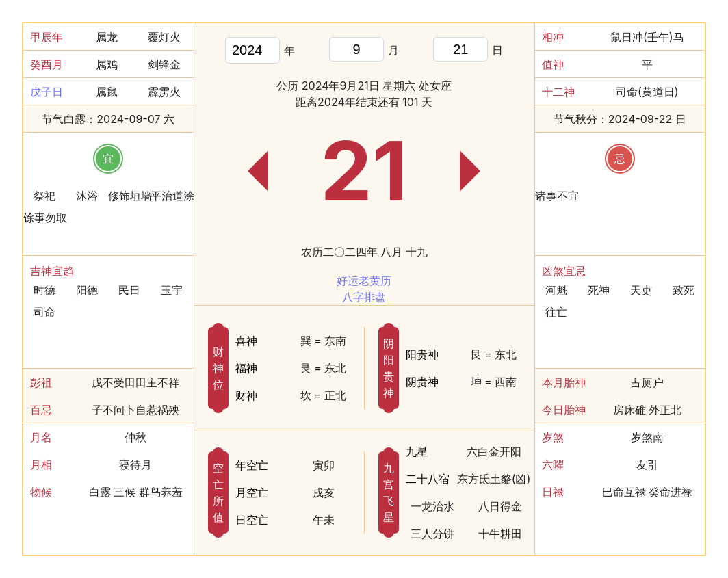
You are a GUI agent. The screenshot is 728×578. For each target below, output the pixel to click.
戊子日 (47, 92)
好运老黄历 (364, 280)
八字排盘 (364, 297)
